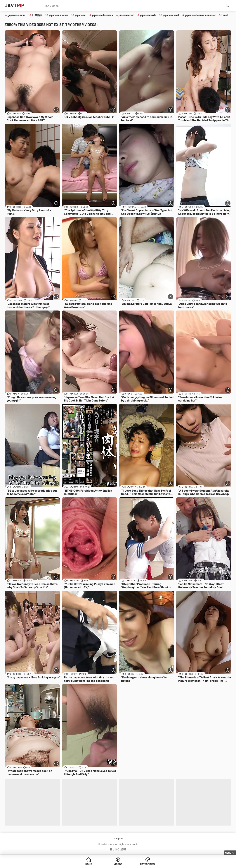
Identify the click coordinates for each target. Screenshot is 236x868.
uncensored (126, 15)
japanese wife (148, 15)
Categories (146, 864)
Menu (228, 853)
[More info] (56, 110)
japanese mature (59, 15)
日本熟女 (37, 15)
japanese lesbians (103, 15)
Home (90, 864)
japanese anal (171, 15)
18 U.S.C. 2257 (118, 849)
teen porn (118, 838)
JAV (14, 6)
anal (225, 15)
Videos (118, 864)
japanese (80, 15)
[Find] (228, 6)
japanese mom (17, 15)
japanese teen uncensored (201, 15)
